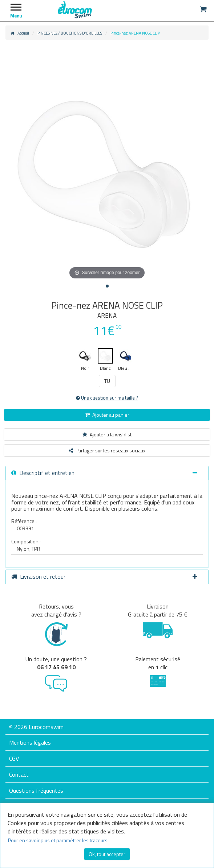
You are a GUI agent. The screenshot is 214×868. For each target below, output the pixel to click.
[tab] (107, 473)
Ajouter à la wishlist (107, 434)
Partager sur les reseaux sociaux (107, 450)
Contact (19, 774)
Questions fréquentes (36, 790)
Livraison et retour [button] (104, 576)
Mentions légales (30, 742)
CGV (14, 758)
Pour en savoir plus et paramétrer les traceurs (58, 840)
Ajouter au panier (107, 415)
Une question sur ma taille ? (107, 398)
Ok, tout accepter (107, 854)
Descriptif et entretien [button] (104, 473)
